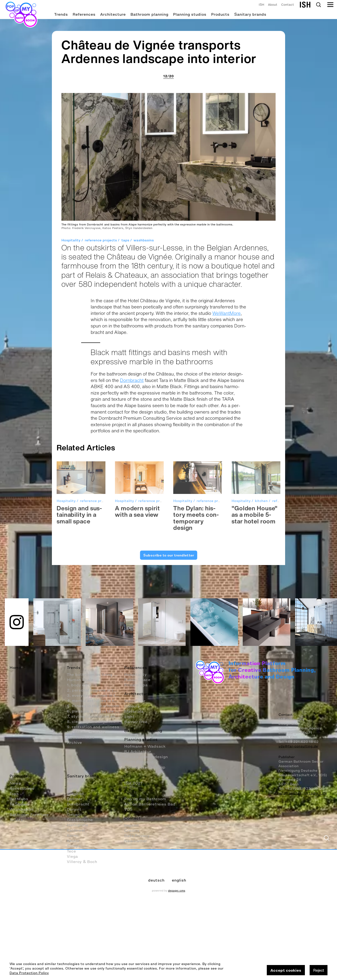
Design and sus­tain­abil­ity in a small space (79, 809)
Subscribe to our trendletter (168, 850)
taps (125, 535)
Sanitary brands (250, 14)
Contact (287, 5)
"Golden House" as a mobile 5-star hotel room (255, 809)
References (84, 14)
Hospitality (71, 535)
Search (318, 5)
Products (220, 14)
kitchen (261, 796)
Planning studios (190, 14)
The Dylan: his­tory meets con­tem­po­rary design (196, 813)
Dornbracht (132, 675)
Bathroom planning (149, 14)
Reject (319, 970)
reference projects (101, 535)
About (273, 5)
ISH (261, 5)
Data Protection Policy (29, 973)
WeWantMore (226, 608)
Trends (61, 14)
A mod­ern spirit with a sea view (137, 806)
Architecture (113, 14)
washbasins (144, 535)
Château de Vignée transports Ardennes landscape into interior (159, 346)
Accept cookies (286, 970)
